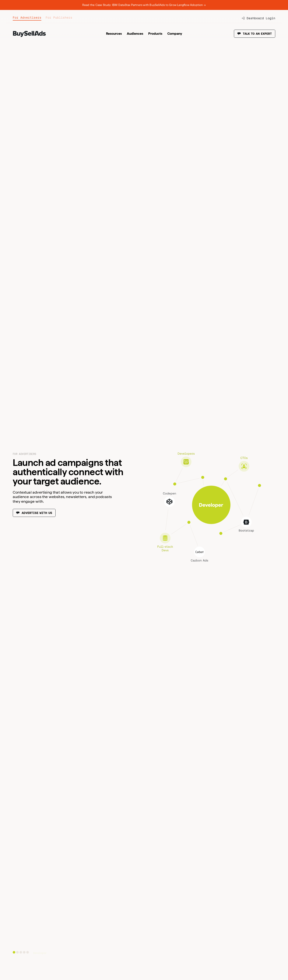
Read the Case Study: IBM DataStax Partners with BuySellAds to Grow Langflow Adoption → (144, 5)
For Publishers (59, 18)
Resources (114, 34)
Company (175, 34)
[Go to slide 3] (21, 952)
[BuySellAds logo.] (29, 36)
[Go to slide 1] (14, 952)
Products (155, 34)
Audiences (135, 34)
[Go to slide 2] (17, 952)
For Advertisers (27, 18)
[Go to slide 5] (28, 952)
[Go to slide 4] (24, 952)
